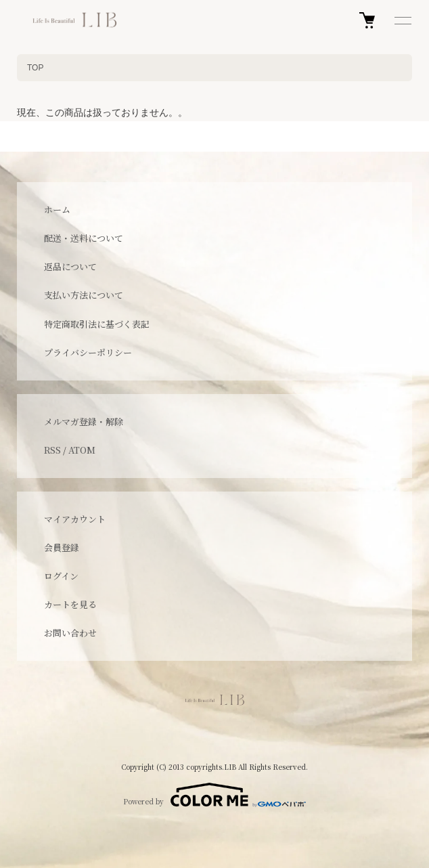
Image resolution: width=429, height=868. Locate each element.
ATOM (82, 450)
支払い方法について (84, 295)
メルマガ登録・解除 (84, 421)
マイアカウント (75, 519)
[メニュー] (402, 20)
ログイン (61, 576)
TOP (35, 68)
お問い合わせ (70, 633)
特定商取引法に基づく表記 (97, 324)
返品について (70, 266)
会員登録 (62, 547)
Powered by (214, 795)
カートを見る (70, 604)
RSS (52, 450)
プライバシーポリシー (88, 352)
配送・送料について (84, 238)
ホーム (57, 210)
